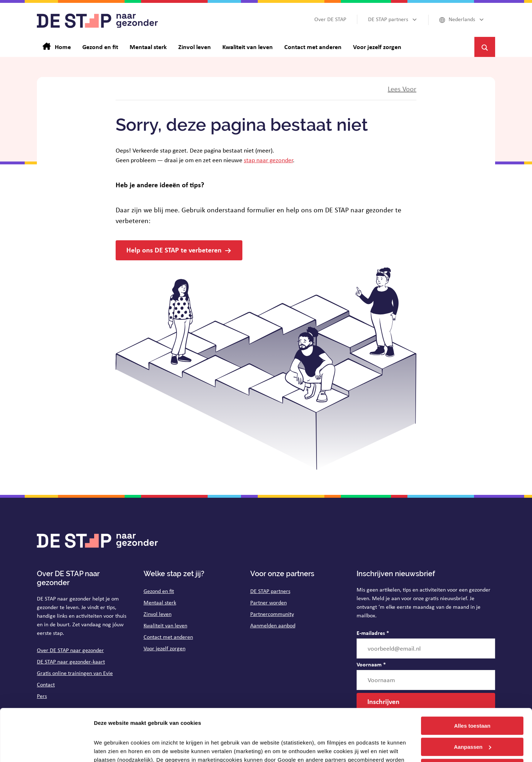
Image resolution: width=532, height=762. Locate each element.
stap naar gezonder (268, 160)
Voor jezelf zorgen (165, 648)
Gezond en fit (159, 591)
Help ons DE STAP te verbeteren (174, 250)
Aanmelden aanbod (273, 625)
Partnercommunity (272, 614)
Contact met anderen (168, 637)
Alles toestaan (472, 677)
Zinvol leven (158, 614)
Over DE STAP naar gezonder (70, 650)
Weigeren (472, 719)
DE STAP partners (270, 591)
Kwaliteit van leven (165, 625)
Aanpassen (473, 698)
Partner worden (269, 602)
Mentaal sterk (160, 602)
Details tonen (111, 748)
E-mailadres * (373, 633)
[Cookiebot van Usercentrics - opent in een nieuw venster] (46, 748)
